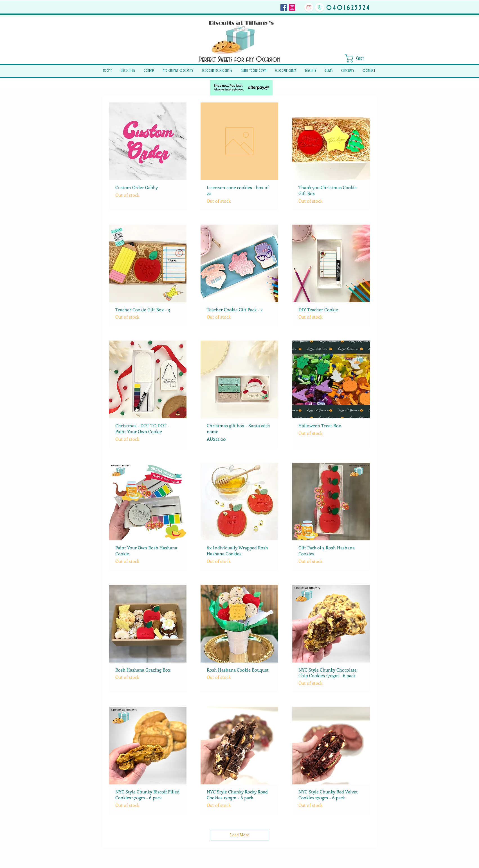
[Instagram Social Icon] (292, 7)
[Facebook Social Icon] (284, 7)
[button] (359, 58)
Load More (240, 835)
